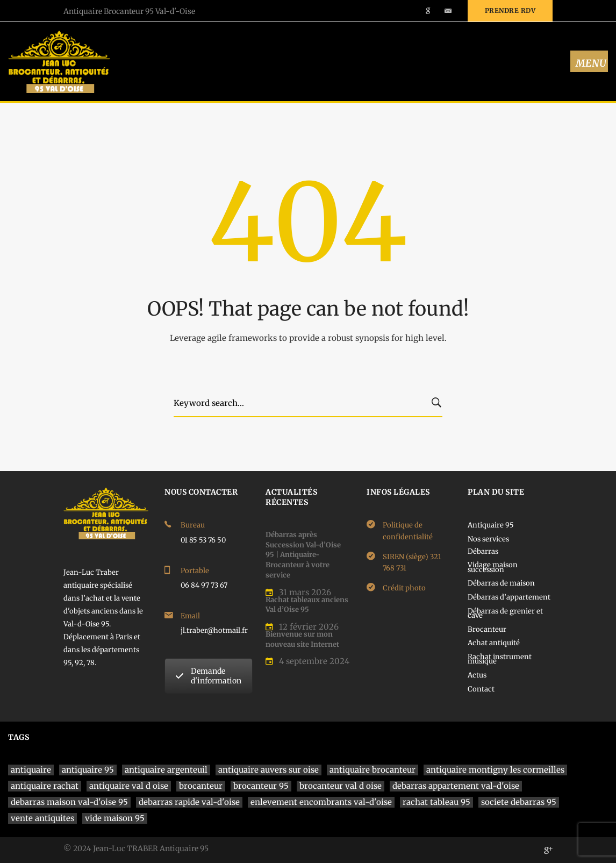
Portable (195, 571)
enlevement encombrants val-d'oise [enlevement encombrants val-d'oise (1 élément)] (321, 802)
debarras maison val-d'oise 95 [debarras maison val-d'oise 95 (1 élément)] (69, 802)
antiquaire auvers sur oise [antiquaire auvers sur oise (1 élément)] (268, 770)
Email (190, 616)
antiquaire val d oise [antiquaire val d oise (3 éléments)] (129, 786)
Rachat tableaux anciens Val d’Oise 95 (307, 605)
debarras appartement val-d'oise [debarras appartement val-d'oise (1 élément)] (456, 786)
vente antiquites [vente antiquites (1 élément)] (42, 818)
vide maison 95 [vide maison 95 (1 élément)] (115, 818)
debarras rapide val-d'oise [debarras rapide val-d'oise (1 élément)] (189, 802)
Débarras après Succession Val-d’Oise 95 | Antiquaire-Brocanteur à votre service (303, 555)
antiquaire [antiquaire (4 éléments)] (31, 770)
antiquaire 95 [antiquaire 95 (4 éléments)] (88, 770)
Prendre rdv (510, 10)
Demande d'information (209, 676)
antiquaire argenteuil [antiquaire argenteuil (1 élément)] (166, 770)
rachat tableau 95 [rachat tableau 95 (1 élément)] (436, 802)
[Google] (548, 850)
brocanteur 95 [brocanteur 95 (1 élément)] (261, 786)
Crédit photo (404, 588)
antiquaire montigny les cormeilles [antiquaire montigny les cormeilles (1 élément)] (495, 770)
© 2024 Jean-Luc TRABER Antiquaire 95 (136, 848)
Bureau (193, 525)
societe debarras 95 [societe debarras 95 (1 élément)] (519, 802)
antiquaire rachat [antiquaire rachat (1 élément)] (45, 786)
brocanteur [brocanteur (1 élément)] (201, 786)
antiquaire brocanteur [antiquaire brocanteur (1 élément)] (373, 770)
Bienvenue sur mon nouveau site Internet (302, 639)
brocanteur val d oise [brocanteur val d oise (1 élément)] (341, 786)
